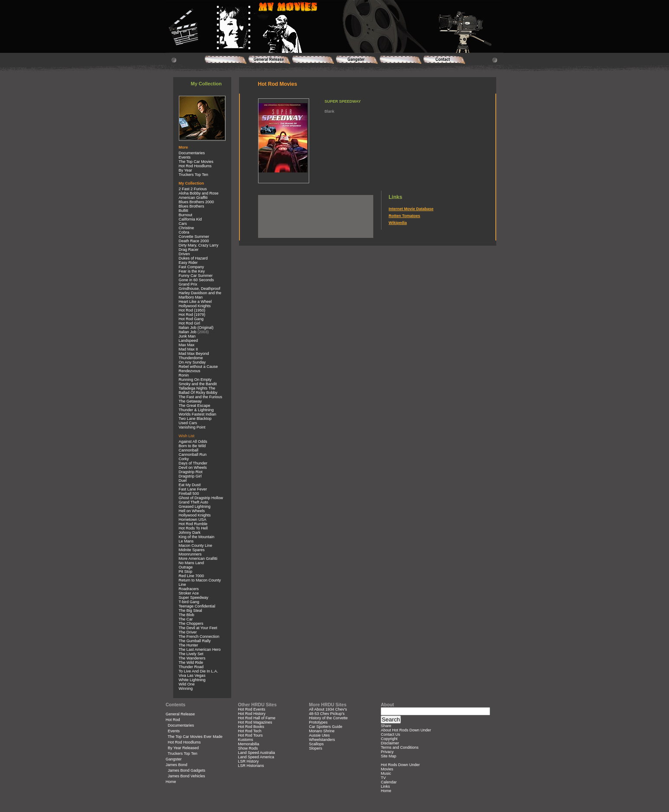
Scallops (317, 744)
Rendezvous (190, 371)
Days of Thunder (193, 463)
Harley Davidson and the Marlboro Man (200, 295)
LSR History (248, 761)
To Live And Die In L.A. (199, 671)
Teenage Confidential (197, 606)
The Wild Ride (191, 663)
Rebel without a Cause (199, 367)
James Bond (177, 765)
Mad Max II (189, 349)
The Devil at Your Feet (198, 628)
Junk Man (187, 336)
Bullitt (184, 211)
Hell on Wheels (192, 511)
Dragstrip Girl (190, 476)
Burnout (186, 215)
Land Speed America (256, 757)
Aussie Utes (320, 735)
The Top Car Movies (196, 162)
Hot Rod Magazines (255, 722)
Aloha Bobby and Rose (199, 193)
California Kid (191, 219)
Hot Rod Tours (250, 735)
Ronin (184, 375)
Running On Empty (195, 380)
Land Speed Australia (256, 753)
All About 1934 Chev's (328, 709)
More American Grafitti (198, 559)
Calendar (389, 782)
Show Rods (248, 748)
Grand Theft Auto (194, 502)
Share (386, 726)
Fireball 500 (189, 494)
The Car (186, 619)
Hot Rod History (252, 714)
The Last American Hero (200, 650)
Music (386, 773)
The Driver (188, 632)
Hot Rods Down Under (400, 765)
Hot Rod (173, 720)
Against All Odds (193, 442)
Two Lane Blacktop (195, 419)
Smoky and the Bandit (198, 384)
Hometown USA (193, 520)
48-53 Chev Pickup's (327, 714)
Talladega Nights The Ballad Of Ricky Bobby (198, 390)
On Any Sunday (192, 362)
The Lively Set (191, 654)
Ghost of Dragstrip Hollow (201, 498)
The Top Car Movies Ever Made (195, 737)
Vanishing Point (192, 427)
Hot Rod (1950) (192, 310)
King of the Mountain (197, 537)
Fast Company (192, 267)
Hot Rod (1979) (192, 315)
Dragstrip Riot (191, 472)
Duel (183, 481)
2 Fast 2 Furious (193, 189)
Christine (187, 228)
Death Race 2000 (194, 241)
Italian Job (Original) (196, 328)
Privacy (387, 752)
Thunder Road (191, 667)
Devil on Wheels (193, 468)
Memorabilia (248, 744)
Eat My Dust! (190, 485)
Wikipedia (398, 223)
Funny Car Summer (196, 276)
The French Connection (199, 637)
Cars (183, 224)
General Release (181, 714)
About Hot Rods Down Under (406, 730)
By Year (186, 170)
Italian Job (188, 332)
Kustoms (245, 740)
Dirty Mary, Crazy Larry (199, 245)
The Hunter (189, 645)
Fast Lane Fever (193, 489)
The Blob (187, 615)
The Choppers (191, 624)
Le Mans (186, 541)
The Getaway (191, 401)
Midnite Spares (192, 550)
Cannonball (189, 450)
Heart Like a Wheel (196, 302)
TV (383, 778)
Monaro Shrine (322, 731)
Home (171, 782)
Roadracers (189, 589)
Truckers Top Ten (194, 175)
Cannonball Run (193, 455)
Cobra (184, 232)
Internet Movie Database (411, 209)
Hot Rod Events (251, 709)
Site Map (388, 756)
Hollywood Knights (195, 306)
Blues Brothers (192, 206)
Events (185, 157)
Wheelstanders (322, 740)
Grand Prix (188, 284)
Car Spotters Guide (326, 727)
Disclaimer (390, 743)
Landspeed (189, 341)
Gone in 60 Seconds (197, 280)
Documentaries (192, 153)
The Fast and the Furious (201, 397)
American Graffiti (193, 198)
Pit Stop (186, 572)
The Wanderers (192, 658)
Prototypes (318, 722)
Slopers (316, 748)
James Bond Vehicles (187, 776)
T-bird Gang (189, 602)
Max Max (187, 345)
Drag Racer (189, 250)
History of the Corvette (329, 718)
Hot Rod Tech (249, 731)
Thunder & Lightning (196, 410)
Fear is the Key (192, 271)
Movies (387, 769)
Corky (184, 459)
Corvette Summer (194, 237)
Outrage (186, 567)
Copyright (389, 739)
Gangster (174, 759)
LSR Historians (251, 766)
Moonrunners (190, 554)
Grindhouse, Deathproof (200, 289)
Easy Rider (188, 263)
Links (385, 786)
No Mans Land (192, 563)
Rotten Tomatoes (405, 216)
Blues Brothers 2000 (197, 202)
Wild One (187, 684)
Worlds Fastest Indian (198, 414)
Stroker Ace (189, 593)
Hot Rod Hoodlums (195, 166)
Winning (186, 689)
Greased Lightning (195, 507)
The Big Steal (191, 611)
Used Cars (188, 423)
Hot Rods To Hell (193, 528)
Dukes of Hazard (193, 258)
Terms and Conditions (399, 747)
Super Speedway (194, 598)
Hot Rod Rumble (193, 524)
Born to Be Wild (192, 446)
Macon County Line (196, 546)
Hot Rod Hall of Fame (257, 718)
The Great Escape (195, 406)
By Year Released (184, 748)
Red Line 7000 (192, 576)
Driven (184, 254)
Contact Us (390, 734)
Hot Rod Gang (191, 319)
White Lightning (192, 680)
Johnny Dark (190, 533)
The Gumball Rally (195, 641)
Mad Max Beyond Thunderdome (194, 356)
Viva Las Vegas (192, 676)
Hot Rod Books (251, 727)
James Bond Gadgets (187, 770)
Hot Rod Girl (190, 323)
